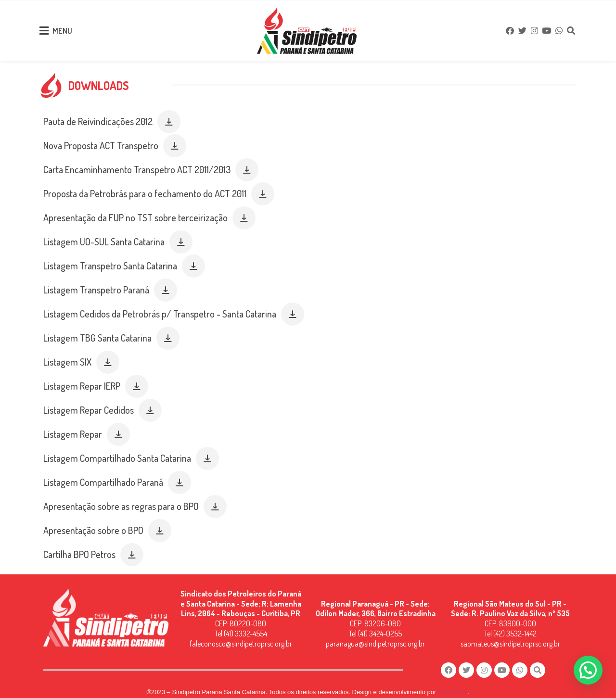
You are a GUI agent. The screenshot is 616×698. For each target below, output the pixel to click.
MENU (62, 28)
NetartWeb (453, 684)
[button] (169, 113)
